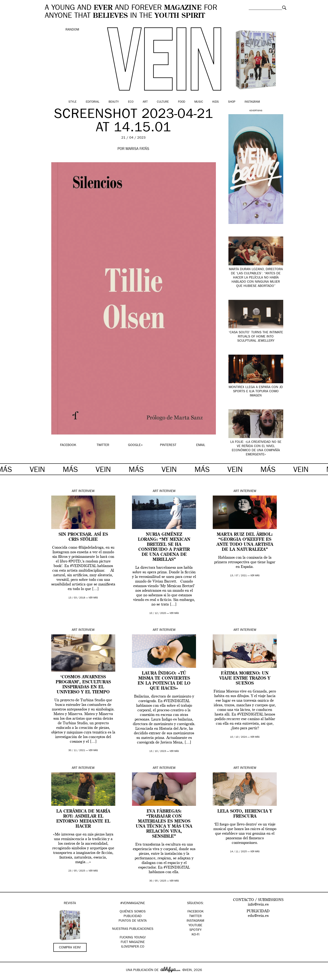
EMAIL (201, 445)
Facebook (195, 912)
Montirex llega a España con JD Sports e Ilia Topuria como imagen (256, 392)
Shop (232, 102)
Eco (131, 102)
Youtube (195, 926)
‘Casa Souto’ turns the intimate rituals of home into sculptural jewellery (256, 337)
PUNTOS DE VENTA (133, 921)
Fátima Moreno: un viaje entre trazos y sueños (245, 678)
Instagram (252, 102)
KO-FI (195, 935)
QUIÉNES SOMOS (133, 912)
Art (145, 102)
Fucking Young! (133, 938)
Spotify (195, 930)
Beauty (114, 102)
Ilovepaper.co (133, 947)
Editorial (93, 102)
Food (182, 102)
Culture (163, 102)
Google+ (8, 977)
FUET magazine (133, 942)
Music (199, 102)
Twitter (195, 916)
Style (72, 102)
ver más (93, 598)
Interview (86, 491)
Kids (216, 102)
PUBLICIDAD (133, 916)
